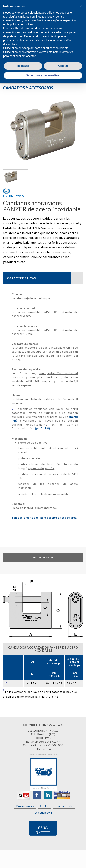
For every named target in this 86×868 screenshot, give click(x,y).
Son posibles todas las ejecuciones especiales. (44, 517)
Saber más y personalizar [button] (43, 75)
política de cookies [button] (21, 24)
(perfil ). (43, 428)
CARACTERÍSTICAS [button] (45, 278)
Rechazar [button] (23, 66)
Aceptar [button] (63, 66)
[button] (81, 6)
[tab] (43, 278)
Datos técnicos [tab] (43, 557)
